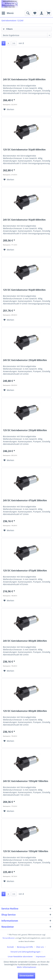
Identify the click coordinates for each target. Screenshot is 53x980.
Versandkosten (9, 938)
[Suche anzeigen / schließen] (28, 13)
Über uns (40, 947)
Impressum (41, 956)
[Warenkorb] (48, 13)
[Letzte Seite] (14, 43)
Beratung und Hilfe (25, 947)
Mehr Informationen (27, 967)
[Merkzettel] (35, 13)
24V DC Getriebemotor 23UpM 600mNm (25, 360)
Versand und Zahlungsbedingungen (25, 952)
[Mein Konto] (42, 13)
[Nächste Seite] (8, 43)
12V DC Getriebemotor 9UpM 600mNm (24, 290)
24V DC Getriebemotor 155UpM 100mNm (26, 781)
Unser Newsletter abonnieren (20, 956)
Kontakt (10, 947)
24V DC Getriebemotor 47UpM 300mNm (25, 500)
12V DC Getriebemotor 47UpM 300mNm (25, 571)
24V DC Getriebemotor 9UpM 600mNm (24, 220)
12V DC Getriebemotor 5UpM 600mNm (24, 150)
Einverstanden (26, 976)
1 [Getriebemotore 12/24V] (4, 43)
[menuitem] (7, 13)
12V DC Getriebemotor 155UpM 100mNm (26, 851)
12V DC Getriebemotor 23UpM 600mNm (25, 430)
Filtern (8, 29)
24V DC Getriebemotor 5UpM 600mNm (24, 80)
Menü (8, 13)
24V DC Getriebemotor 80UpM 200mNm (25, 641)
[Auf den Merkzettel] (9, 109)
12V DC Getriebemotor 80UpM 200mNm (25, 711)
